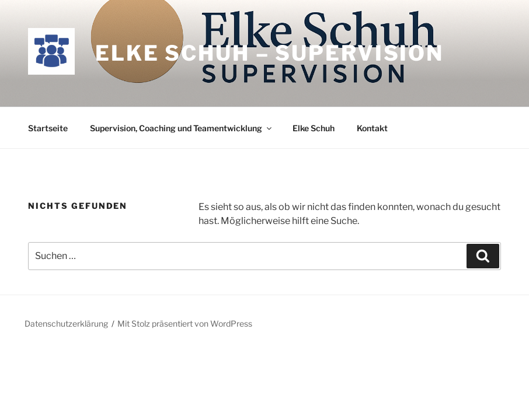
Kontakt (372, 128)
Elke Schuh (314, 128)
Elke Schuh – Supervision (269, 53)
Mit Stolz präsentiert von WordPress (185, 323)
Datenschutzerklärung (66, 323)
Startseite (48, 128)
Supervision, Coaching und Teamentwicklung (182, 128)
